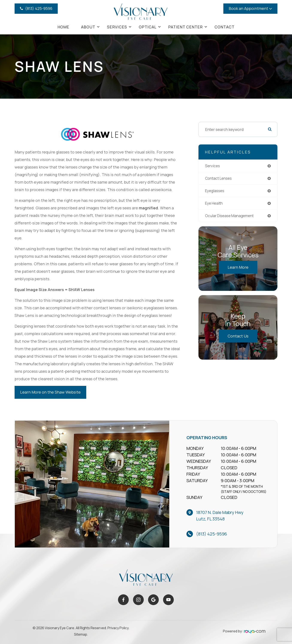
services (213, 166)
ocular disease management (231, 216)
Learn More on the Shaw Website (50, 392)
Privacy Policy (118, 628)
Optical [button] (148, 27)
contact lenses (219, 178)
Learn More (238, 268)
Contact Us (238, 337)
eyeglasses (215, 191)
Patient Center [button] (185, 27)
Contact (225, 27)
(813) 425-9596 (212, 534)
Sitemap (81, 634)
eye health (215, 204)
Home (63, 27)
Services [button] (117, 27)
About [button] (88, 27)
